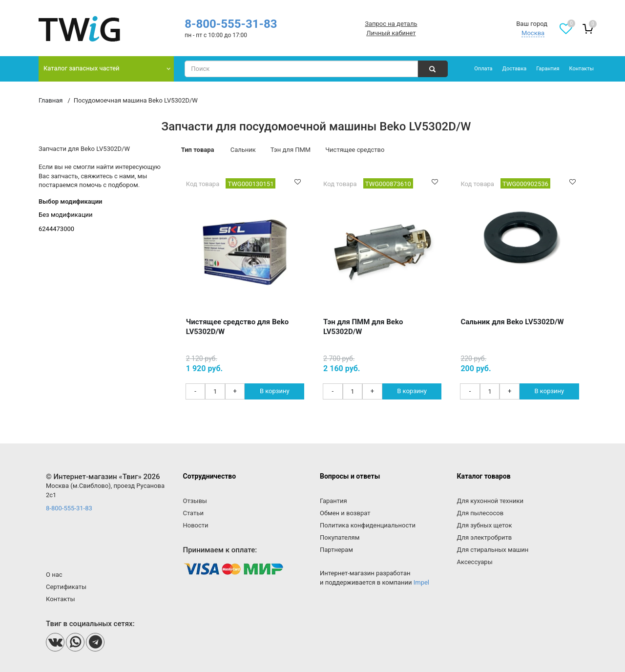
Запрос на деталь (391, 24)
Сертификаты (66, 587)
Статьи (193, 513)
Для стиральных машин (493, 550)
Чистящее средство (355, 150)
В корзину (275, 391)
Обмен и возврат (345, 513)
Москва (533, 33)
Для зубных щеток (485, 525)
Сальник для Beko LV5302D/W (512, 322)
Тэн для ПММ (291, 150)
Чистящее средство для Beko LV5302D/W (237, 327)
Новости (196, 525)
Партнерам (336, 550)
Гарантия (548, 69)
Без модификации (66, 215)
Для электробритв (485, 537)
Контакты (581, 69)
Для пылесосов (480, 513)
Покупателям (340, 537)
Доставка (515, 69)
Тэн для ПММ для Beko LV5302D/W (363, 327)
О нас (54, 575)
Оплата (483, 69)
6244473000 (56, 229)
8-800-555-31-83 (231, 24)
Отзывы (195, 501)
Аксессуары (475, 562)
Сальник (243, 150)
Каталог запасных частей (82, 68)
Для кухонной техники (490, 501)
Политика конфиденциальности (368, 525)
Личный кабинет (391, 33)
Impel (421, 582)
